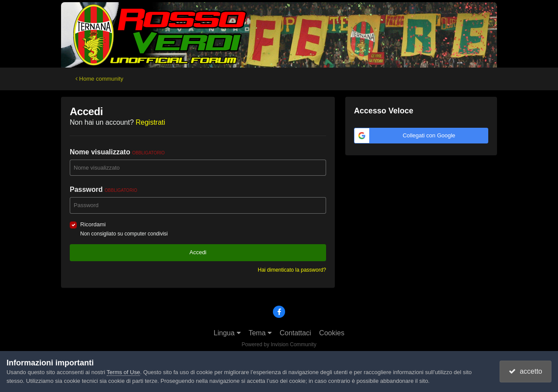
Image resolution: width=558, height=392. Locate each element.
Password (104, 189)
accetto (525, 371)
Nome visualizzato (117, 152)
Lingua (227, 333)
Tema (260, 333)
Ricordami (93, 224)
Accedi (198, 252)
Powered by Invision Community (279, 344)
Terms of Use (124, 372)
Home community (99, 79)
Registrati (150, 122)
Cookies (332, 333)
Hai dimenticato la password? (292, 270)
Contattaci (295, 333)
